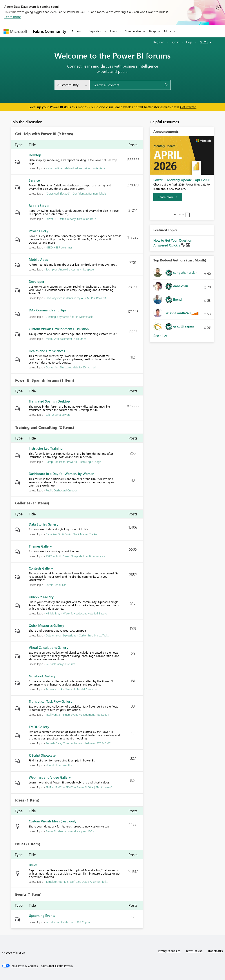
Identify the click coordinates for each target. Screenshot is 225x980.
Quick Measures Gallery (46, 625)
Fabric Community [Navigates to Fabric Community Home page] (50, 31)
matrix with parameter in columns (66, 339)
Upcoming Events (42, 916)
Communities (133, 31)
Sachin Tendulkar (56, 585)
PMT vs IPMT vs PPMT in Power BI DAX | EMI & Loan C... (80, 787)
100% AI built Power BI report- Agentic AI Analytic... (77, 556)
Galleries (23, 503)
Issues (20, 844)
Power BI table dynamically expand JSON (70, 831)
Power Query (39, 231)
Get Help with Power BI (36, 134)
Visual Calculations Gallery (49, 647)
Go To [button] (204, 42)
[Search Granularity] (72, 85)
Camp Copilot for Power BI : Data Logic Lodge (73, 462)
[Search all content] (125, 85)
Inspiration (95, 31)
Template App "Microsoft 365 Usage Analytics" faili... (77, 882)
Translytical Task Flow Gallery (51, 701)
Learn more (13, 17)
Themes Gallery (40, 546)
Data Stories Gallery (44, 524)
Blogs (153, 31)
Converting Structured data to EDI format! (71, 367)
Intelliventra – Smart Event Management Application (77, 714)
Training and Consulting (36, 427)
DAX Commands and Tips (48, 310)
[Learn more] (168, 197)
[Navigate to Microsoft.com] (15, 31)
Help (189, 42)
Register (159, 42)
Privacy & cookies (169, 951)
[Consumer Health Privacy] (57, 966)
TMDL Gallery (39, 727)
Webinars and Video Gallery (50, 777)
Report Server (39, 206)
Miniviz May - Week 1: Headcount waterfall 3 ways (76, 613)
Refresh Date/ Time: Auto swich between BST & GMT (78, 743)
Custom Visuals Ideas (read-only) (53, 821)
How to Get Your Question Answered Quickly (173, 243)
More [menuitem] (168, 31)
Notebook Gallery (42, 676)
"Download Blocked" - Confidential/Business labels (76, 193)
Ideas (113, 31)
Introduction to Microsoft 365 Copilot (68, 922)
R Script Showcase (42, 755)
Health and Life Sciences (47, 351)
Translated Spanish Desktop (49, 401)
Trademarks (215, 951)
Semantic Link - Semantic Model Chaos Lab (72, 689)
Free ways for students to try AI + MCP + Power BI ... (78, 298)
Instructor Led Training (46, 448)
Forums (76, 31)
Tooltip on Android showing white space (70, 269)
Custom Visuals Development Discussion (59, 329)
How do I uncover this (59, 765)
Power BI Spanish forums (37, 380)
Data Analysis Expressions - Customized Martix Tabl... (77, 635)
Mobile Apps (38, 259)
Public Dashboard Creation (62, 490)
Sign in (175, 42)
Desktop (35, 155)
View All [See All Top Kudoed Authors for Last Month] (161, 336)
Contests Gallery (41, 568)
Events (21, 894)
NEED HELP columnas (59, 247)
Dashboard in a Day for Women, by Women (62, 474)
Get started (188, 107)
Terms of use (194, 951)
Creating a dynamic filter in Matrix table (70, 317)
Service (34, 180)
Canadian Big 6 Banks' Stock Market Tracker (72, 534)
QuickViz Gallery (41, 597)
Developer (37, 281)
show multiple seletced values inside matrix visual (76, 168)
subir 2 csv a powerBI (58, 415)
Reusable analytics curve (60, 664)
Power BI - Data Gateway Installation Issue (71, 219)
